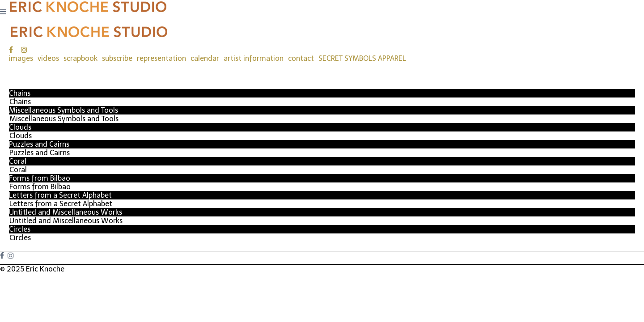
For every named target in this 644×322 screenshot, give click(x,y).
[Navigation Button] (3, 12)
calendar (205, 58)
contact (301, 58)
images (21, 58)
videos (48, 58)
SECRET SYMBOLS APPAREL (362, 58)
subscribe (117, 58)
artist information (254, 58)
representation (161, 58)
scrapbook (80, 58)
